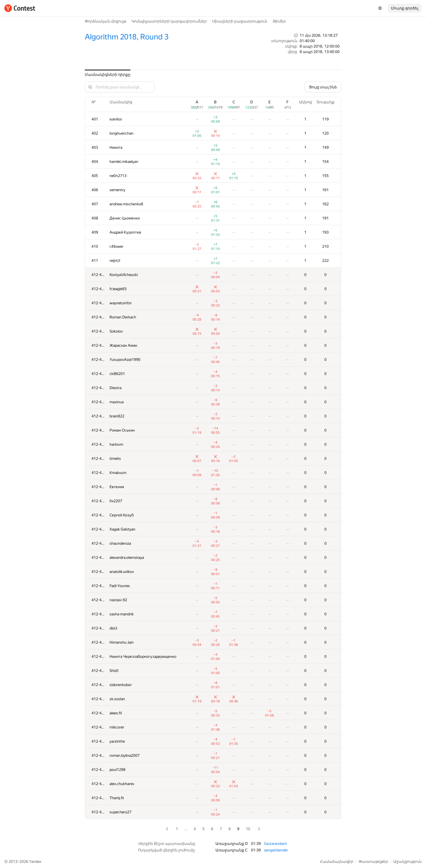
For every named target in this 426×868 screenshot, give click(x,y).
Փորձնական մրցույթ (105, 21)
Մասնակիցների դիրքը (108, 75)
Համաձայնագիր (337, 861)
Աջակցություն (408, 861)
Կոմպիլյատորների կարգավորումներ (169, 21)
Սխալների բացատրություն (240, 21)
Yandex (35, 861)
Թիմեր (279, 21)
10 (248, 829)
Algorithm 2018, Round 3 (127, 37)
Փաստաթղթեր (373, 861)
